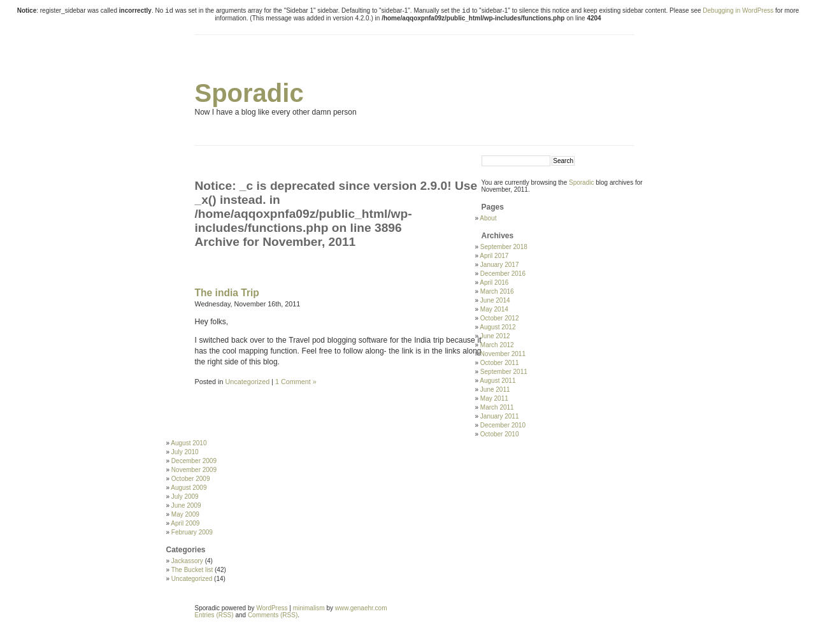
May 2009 (185, 514)
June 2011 (495, 390)
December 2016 (503, 274)
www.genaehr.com (361, 608)
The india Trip (227, 293)
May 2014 (494, 309)
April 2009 (185, 523)
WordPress (272, 608)
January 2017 (500, 265)
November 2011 (503, 354)
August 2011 (497, 381)
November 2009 (194, 470)
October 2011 (500, 363)
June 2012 (495, 336)
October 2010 (500, 434)
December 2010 (503, 425)
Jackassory (187, 561)
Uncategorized (248, 382)
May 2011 (494, 398)
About (488, 218)
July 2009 (185, 497)
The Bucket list (192, 570)
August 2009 (189, 488)
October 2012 (500, 318)
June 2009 (186, 505)
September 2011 (504, 372)
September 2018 (504, 247)
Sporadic (249, 93)
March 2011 (497, 407)
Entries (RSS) (214, 615)
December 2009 (194, 461)
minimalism (309, 608)
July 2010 (185, 452)
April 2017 (494, 256)
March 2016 (497, 291)
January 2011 (500, 416)
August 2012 (497, 327)
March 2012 (497, 345)
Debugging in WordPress (738, 11)
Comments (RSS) (273, 615)
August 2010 (189, 443)
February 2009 (192, 532)
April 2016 (494, 283)
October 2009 (191, 479)
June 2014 (495, 300)
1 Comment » (296, 382)
